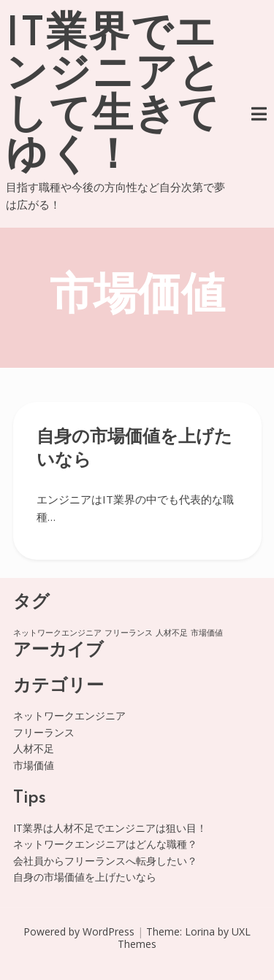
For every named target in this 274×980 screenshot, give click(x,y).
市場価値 (34, 765)
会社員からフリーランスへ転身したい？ (105, 861)
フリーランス (44, 732)
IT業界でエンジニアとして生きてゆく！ (114, 96)
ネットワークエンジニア (69, 715)
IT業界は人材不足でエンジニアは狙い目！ (110, 828)
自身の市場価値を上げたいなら (85, 877)
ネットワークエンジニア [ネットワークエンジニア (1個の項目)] (57, 633)
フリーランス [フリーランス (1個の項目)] (129, 633)
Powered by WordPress (79, 931)
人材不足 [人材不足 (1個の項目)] (172, 633)
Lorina (200, 931)
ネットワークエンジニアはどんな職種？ (105, 844)
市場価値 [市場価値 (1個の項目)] (207, 633)
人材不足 (34, 748)
